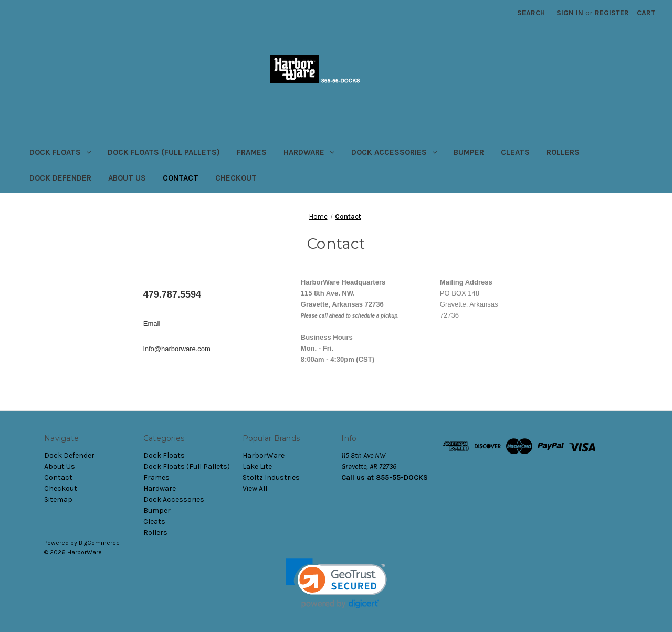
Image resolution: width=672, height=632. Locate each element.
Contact (181, 178)
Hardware (309, 152)
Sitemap (58, 499)
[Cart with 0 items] (646, 13)
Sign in (570, 13)
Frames (252, 152)
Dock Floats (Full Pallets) (164, 152)
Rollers (563, 152)
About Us (127, 178)
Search (531, 13)
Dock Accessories (394, 152)
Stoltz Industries (271, 477)
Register (612, 13)
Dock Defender (60, 178)
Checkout (236, 178)
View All (255, 488)
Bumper (469, 152)
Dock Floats (60, 152)
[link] (336, 583)
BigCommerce (99, 543)
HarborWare (264, 455)
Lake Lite (257, 466)
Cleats (515, 152)
